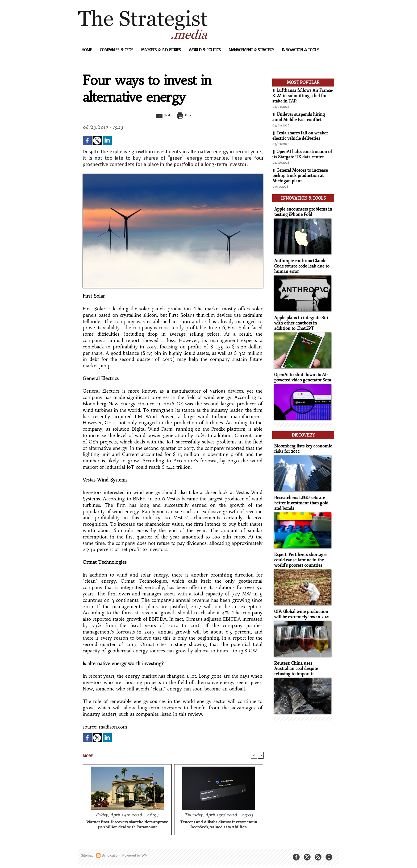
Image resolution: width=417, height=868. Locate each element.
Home (87, 50)
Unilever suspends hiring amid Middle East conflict (299, 117)
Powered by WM (135, 856)
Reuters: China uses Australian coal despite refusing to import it (302, 660)
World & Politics (205, 50)
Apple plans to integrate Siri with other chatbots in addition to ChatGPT (302, 320)
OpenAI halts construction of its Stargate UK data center (302, 154)
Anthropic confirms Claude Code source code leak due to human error (300, 264)
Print (187, 115)
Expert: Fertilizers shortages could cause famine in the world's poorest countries (299, 553)
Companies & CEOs (117, 50)
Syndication (110, 856)
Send (160, 115)
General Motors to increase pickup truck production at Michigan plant (300, 176)
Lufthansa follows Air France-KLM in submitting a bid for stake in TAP (303, 96)
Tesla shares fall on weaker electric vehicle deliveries (300, 136)
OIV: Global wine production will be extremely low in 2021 (301, 607)
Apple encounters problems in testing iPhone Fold (301, 210)
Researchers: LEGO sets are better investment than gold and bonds (300, 497)
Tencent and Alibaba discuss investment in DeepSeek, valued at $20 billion (219, 825)
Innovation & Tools (301, 50)
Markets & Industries (162, 50)
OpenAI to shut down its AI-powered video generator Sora (301, 374)
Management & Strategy (252, 50)
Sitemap (87, 856)
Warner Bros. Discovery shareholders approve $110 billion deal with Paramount (127, 825)
